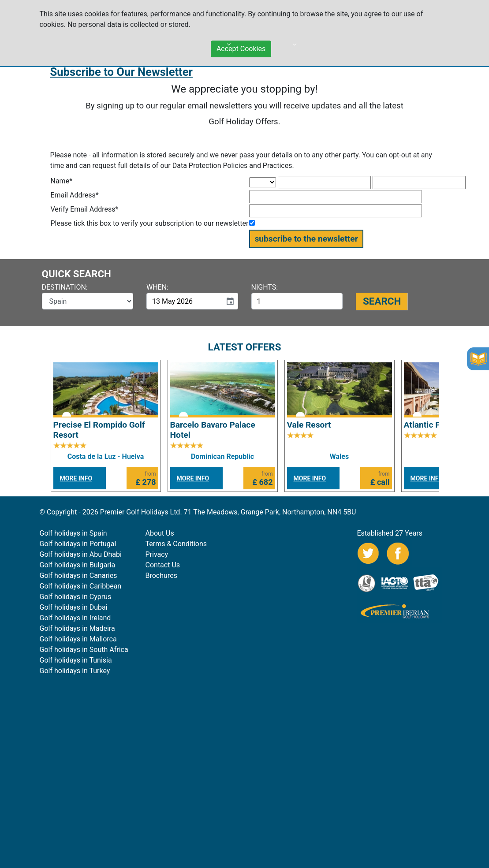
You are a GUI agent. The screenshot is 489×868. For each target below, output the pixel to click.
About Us (160, 533)
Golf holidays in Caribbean (81, 586)
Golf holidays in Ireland (75, 618)
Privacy (157, 554)
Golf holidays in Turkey (75, 671)
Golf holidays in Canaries (78, 576)
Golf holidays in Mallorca (78, 639)
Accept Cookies (241, 46)
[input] (184, 301)
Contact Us (163, 565)
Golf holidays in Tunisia (76, 660)
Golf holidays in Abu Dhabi (81, 554)
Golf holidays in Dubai (74, 607)
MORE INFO (76, 478)
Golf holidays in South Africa (84, 650)
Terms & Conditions (176, 544)
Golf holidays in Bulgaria (78, 565)
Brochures (161, 576)
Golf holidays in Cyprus (76, 597)
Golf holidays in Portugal (78, 544)
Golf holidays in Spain (73, 533)
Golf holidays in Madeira (77, 628)
